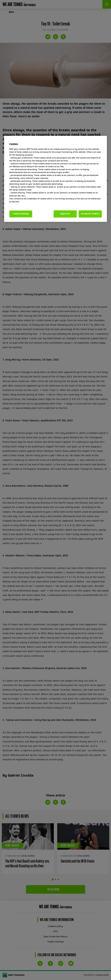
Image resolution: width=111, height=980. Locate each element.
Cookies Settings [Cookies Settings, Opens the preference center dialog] (21, 214)
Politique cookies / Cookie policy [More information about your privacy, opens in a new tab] (24, 204)
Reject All (65, 214)
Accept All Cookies (90, 214)
